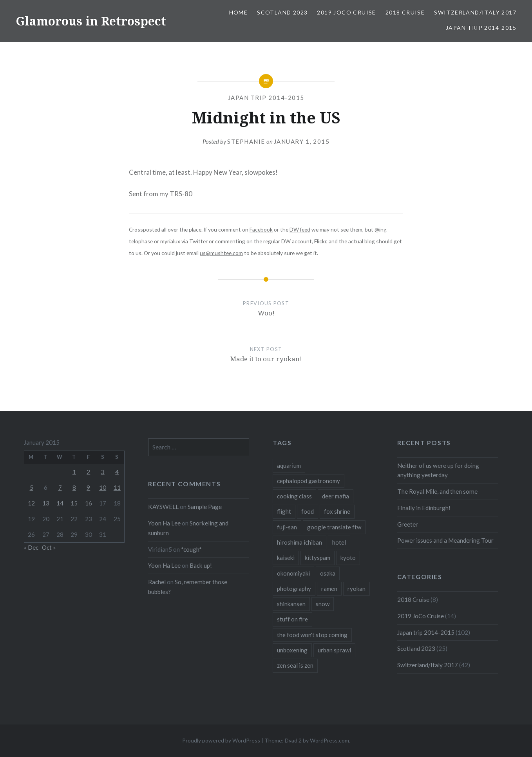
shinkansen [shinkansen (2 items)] (291, 604)
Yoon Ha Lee (164, 523)
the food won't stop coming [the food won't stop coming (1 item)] (312, 635)
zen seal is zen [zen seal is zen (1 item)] (295, 665)
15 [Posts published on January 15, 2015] (74, 503)
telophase (141, 241)
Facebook (261, 229)
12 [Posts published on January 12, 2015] (31, 503)
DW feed (300, 229)
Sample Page (205, 507)
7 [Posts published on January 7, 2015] (60, 487)
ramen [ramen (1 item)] (329, 589)
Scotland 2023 (282, 12)
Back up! (201, 565)
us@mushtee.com (221, 253)
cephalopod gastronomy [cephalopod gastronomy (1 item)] (309, 481)
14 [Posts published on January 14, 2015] (60, 503)
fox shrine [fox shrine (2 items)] (337, 511)
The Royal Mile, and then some (437, 491)
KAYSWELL (163, 507)
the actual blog (357, 241)
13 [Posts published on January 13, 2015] (46, 503)
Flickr (320, 241)
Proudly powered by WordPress (221, 740)
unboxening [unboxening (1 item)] (292, 650)
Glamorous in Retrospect (91, 21)
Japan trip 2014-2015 (481, 28)
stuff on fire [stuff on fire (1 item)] (292, 619)
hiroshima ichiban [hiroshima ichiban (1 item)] (299, 542)
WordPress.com (329, 740)
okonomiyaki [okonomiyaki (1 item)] (293, 573)
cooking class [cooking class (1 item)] (294, 496)
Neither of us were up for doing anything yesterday (438, 470)
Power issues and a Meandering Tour (445, 540)
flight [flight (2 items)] (284, 511)
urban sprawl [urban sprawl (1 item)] (334, 650)
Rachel (157, 582)
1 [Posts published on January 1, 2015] (74, 472)
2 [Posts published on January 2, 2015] (88, 472)
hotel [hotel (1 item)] (339, 542)
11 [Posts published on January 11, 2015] (117, 487)
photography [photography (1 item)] (294, 589)
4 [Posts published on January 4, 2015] (117, 472)
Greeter (408, 524)
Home (239, 12)
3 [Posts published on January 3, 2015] (103, 472)
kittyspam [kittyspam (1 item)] (318, 558)
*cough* (191, 549)
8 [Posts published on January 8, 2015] (74, 487)
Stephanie (246, 141)
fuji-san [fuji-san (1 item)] (287, 527)
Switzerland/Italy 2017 (475, 12)
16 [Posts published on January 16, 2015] (89, 503)
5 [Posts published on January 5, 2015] (32, 487)
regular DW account (288, 241)
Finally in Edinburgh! (424, 508)
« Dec (31, 547)
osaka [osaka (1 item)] (328, 573)
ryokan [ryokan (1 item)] (356, 589)
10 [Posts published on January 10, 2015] (103, 487)
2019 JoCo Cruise (346, 12)
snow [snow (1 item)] (323, 604)
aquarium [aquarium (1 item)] (289, 465)
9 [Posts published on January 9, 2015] (88, 487)
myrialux (170, 241)
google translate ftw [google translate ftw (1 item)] (334, 527)
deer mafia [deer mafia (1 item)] (336, 496)
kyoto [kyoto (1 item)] (348, 558)
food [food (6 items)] (308, 511)
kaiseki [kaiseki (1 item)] (286, 558)
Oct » (49, 547)
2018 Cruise (405, 12)
